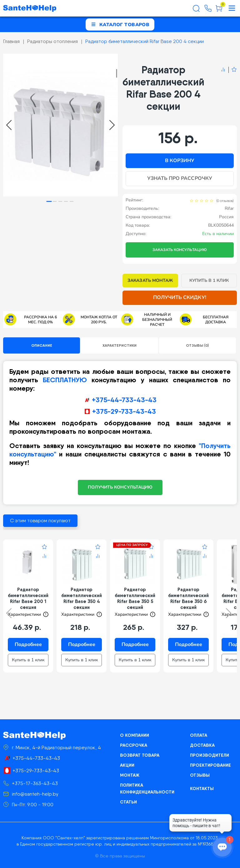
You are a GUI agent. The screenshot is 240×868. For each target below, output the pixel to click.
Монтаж (130, 775)
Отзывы (200, 775)
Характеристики (120, 345)
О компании (135, 735)
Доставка (202, 745)
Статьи (128, 802)
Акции (127, 765)
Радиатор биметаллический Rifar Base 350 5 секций (135, 598)
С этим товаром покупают (40, 521)
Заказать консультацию (180, 250)
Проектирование (210, 765)
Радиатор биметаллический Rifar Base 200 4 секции (145, 41)
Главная (11, 41)
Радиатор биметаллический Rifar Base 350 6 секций (188, 598)
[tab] (49, 202)
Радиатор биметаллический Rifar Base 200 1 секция (28, 598)
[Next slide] (112, 125)
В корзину (180, 161)
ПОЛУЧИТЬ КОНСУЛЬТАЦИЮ (120, 487)
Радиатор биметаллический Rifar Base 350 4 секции (82, 598)
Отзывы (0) (197, 345)
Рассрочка (134, 745)
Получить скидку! (180, 297)
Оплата (199, 735)
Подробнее (28, 644)
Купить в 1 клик (209, 280)
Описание (42, 345)
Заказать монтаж (150, 280)
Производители (210, 755)
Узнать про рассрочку (180, 178)
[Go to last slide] (9, 125)
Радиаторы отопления (52, 41)
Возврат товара (140, 755)
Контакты (202, 788)
